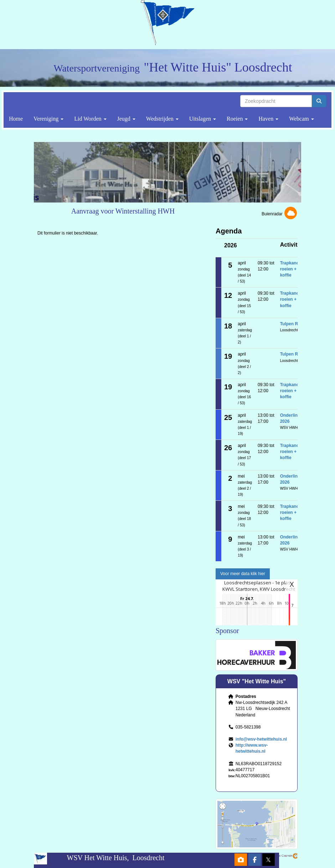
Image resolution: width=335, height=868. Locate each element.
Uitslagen (203, 119)
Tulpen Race (293, 324)
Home (16, 119)
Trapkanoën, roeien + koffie (293, 269)
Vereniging (48, 119)
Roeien (237, 119)
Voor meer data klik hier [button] (243, 574)
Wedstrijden (162, 119)
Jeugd (126, 119)
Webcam (301, 119)
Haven (268, 119)
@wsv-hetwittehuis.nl (261, 739)
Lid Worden (90, 119)
